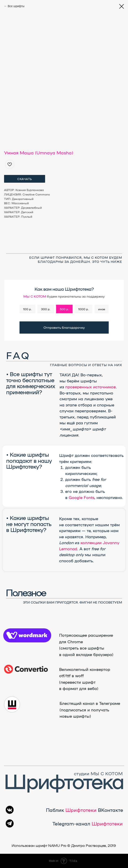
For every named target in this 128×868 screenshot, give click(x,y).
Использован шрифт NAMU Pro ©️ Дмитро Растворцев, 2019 (64, 845)
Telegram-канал (88, 823)
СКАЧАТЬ (25, 179)
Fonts (89, 497)
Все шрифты (16, 6)
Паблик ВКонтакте (85, 810)
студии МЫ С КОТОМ (98, 773)
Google (76, 497)
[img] (26, 669)
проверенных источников (91, 387)
